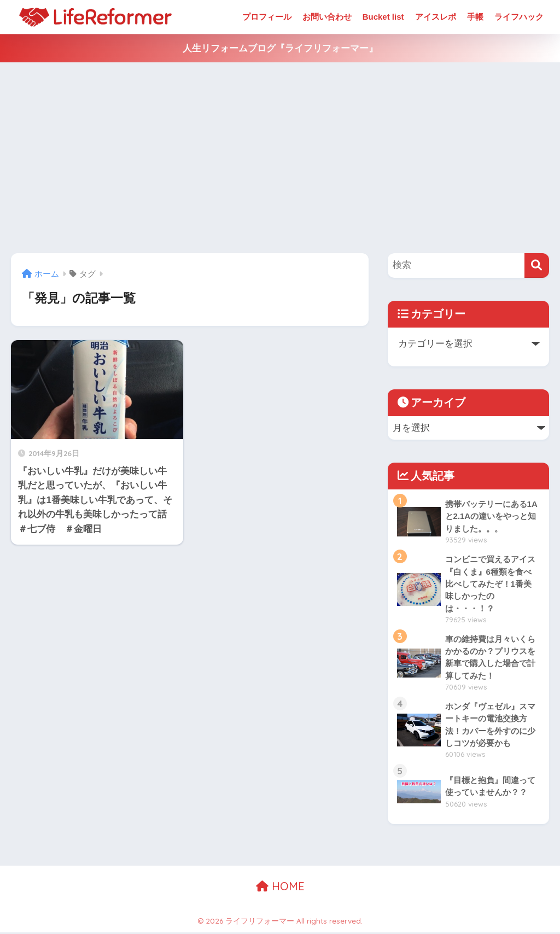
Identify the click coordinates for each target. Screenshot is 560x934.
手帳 (475, 17)
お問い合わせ (327, 17)
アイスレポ (436, 17)
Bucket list (383, 17)
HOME (280, 888)
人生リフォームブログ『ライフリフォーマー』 (280, 48)
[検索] (537, 265)
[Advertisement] (280, 158)
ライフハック (519, 17)
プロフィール (267, 17)
